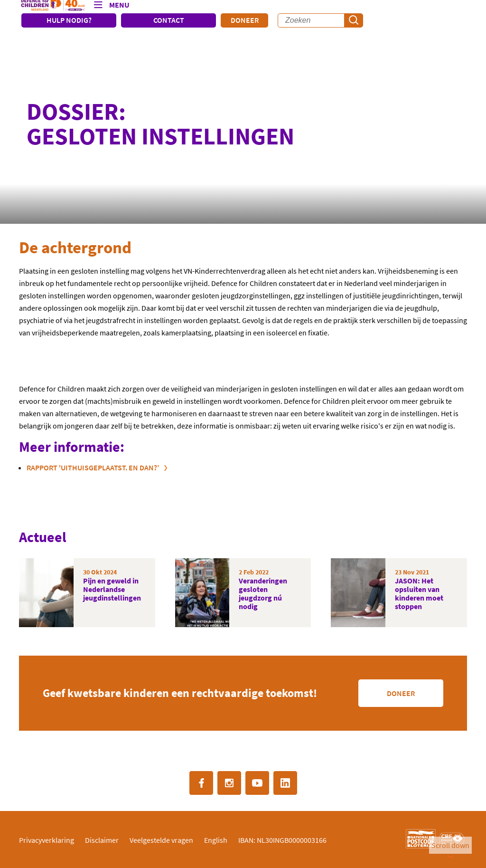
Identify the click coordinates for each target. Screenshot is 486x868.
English (216, 840)
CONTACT (169, 20)
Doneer (245, 20)
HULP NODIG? (69, 20)
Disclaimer (102, 840)
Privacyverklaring (47, 840)
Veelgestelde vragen (161, 840)
